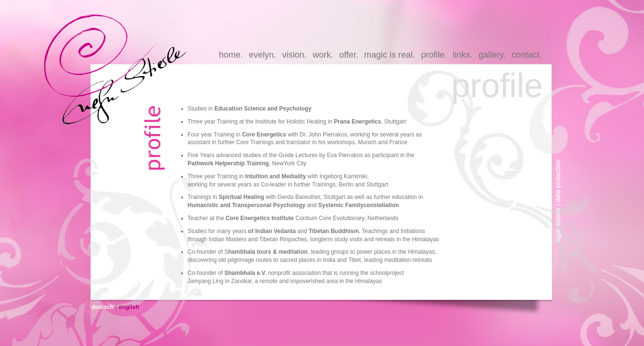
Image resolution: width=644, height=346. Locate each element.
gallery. (492, 55)
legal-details (561, 227)
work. (323, 55)
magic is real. (389, 55)
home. (231, 55)
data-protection (561, 174)
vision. (295, 55)
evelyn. (262, 55)
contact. (527, 55)
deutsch (103, 307)
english (129, 307)
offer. (349, 55)
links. (463, 55)
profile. (434, 55)
